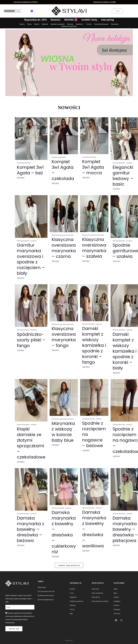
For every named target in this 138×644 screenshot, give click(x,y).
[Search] (32, 11)
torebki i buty (89, 20)
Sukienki (45, 24)
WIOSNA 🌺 (71, 20)
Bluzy (30, 24)
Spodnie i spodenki (58, 24)
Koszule (70, 24)
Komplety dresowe (101, 24)
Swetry (22, 24)
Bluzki (37, 24)
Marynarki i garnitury (69, 26)
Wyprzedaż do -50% (35, 20)
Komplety (115, 24)
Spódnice (79, 24)
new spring (108, 20)
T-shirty (89, 24)
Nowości (55, 20)
